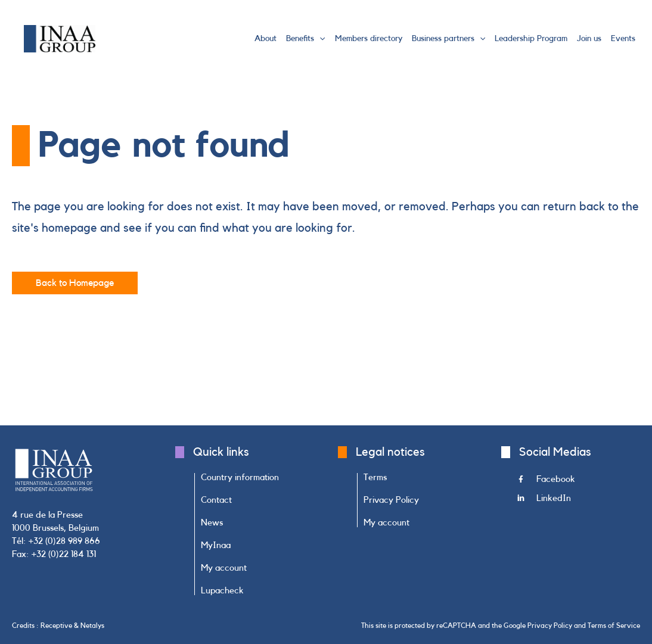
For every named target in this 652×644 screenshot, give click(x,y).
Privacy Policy (550, 626)
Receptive (56, 626)
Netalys (92, 626)
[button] (319, 39)
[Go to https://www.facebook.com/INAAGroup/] (579, 483)
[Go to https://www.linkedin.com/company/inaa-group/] (579, 502)
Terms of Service (614, 626)
